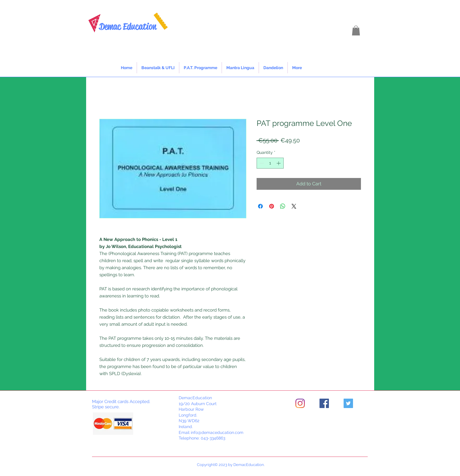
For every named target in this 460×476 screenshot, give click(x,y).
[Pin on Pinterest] (272, 206)
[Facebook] (324, 403)
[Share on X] (294, 206)
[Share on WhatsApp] (283, 206)
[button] (356, 30)
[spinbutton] (270, 163)
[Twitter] (348, 403)
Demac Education (128, 26)
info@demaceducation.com (217, 432)
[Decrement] (261, 163)
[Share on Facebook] (260, 206)
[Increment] (279, 163)
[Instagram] (300, 403)
